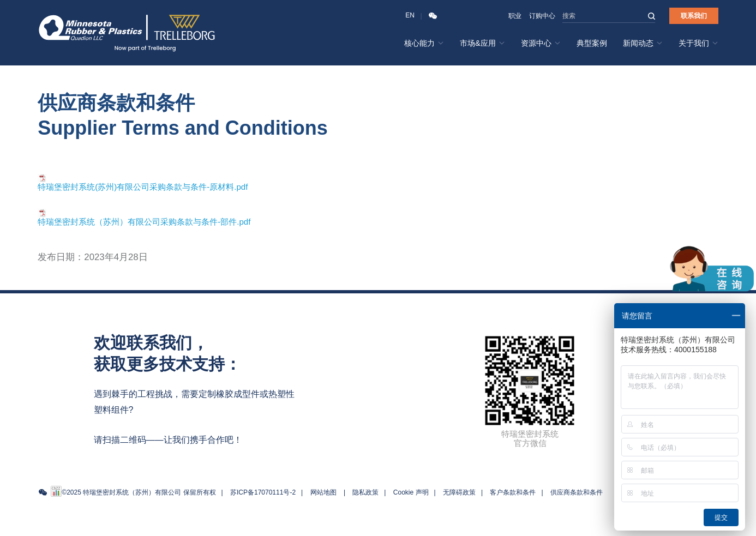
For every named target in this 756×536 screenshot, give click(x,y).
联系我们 (694, 16)
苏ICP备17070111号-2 (263, 492)
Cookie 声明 (411, 492)
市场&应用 (482, 43)
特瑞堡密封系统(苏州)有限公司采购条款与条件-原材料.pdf (143, 187)
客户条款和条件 (513, 492)
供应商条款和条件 (577, 492)
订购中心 (542, 16)
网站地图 (323, 492)
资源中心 (541, 43)
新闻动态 (643, 43)
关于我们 (698, 43)
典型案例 (592, 43)
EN (410, 16)
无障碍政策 (459, 492)
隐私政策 (365, 492)
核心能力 (424, 43)
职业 (515, 16)
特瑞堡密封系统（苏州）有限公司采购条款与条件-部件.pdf (144, 222)
